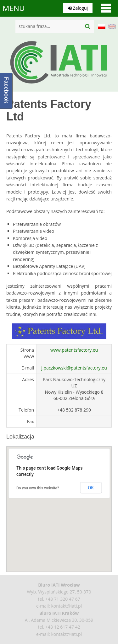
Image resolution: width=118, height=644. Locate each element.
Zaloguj (78, 8)
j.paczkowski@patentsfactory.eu (74, 368)
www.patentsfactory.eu (74, 350)
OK (91, 488)
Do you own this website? (38, 488)
